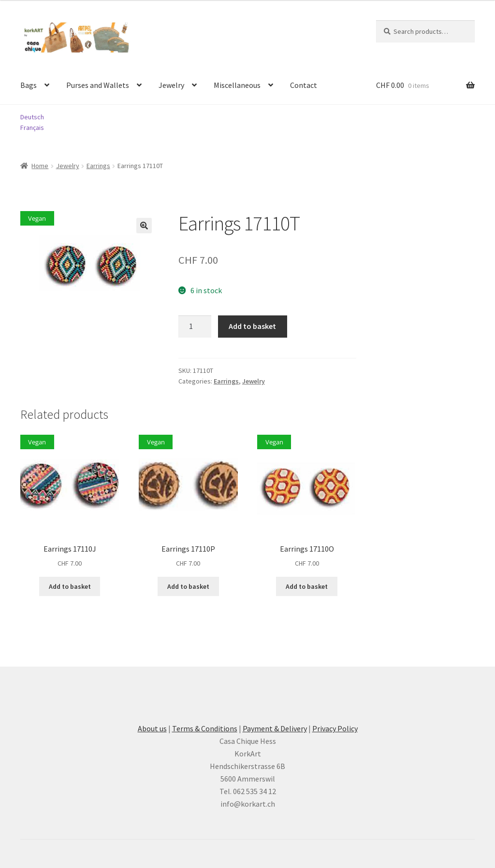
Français (32, 128)
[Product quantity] (195, 327)
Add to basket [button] (70, 586)
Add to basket (252, 326)
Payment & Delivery (275, 728)
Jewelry (171, 85)
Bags (29, 85)
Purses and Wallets (98, 85)
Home (40, 166)
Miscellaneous (237, 85)
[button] (144, 226)
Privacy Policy (335, 728)
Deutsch (32, 117)
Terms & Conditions (205, 728)
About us (152, 728)
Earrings (98, 166)
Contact (304, 85)
